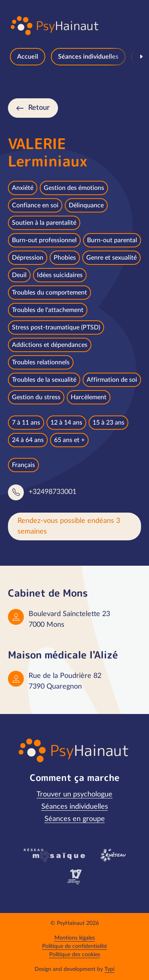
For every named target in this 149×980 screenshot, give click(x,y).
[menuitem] (28, 57)
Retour (39, 108)
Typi (109, 969)
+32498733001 (52, 492)
